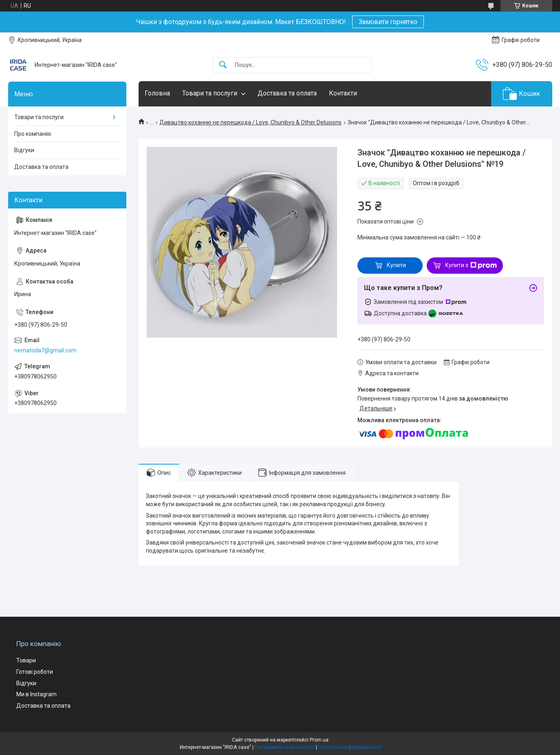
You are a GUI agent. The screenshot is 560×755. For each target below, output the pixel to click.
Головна (157, 93)
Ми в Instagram (36, 694)
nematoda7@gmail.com (45, 350)
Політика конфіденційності (349, 747)
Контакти (343, 93)
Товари (26, 660)
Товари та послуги (210, 93)
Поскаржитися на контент (285, 747)
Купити (396, 265)
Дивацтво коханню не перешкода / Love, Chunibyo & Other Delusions (250, 122)
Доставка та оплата (287, 93)
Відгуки (24, 150)
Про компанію (33, 134)
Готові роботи (35, 672)
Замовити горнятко (388, 22)
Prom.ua (319, 740)
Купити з (471, 266)
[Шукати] (223, 65)
